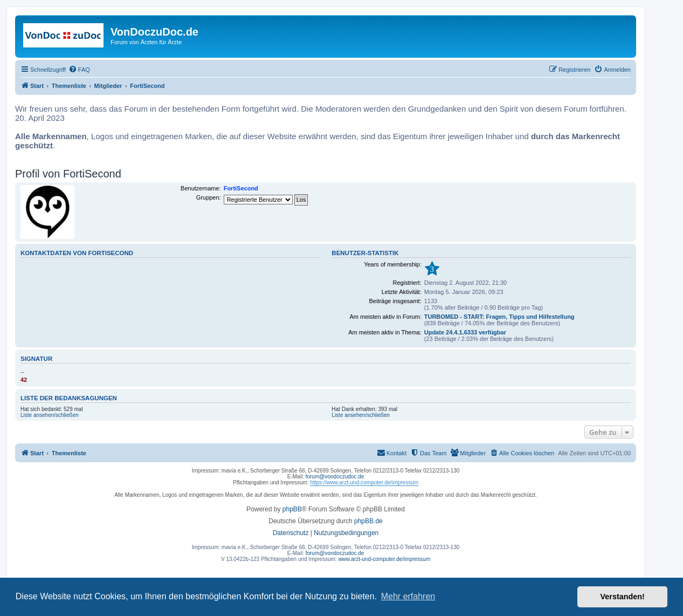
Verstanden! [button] (623, 597)
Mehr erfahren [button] (408, 596)
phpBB (292, 509)
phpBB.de (368, 521)
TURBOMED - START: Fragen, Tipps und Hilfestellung (499, 317)
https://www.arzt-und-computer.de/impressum (364, 482)
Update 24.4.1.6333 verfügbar (465, 332)
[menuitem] (79, 70)
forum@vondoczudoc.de (335, 477)
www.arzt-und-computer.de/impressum (384, 559)
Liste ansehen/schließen (50, 415)
